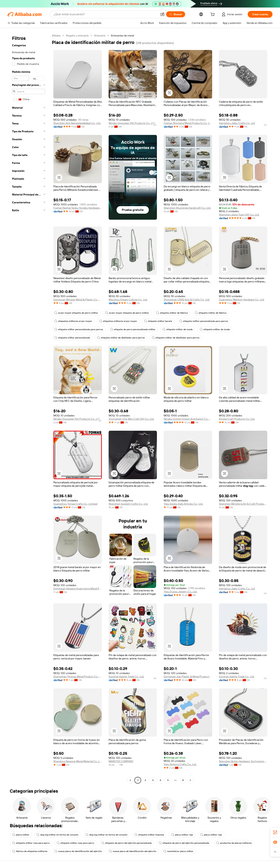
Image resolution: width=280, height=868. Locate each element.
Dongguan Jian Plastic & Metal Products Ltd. (188, 677)
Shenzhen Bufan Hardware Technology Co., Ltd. (243, 761)
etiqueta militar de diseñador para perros (121, 338)
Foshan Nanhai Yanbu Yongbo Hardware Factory (78, 208)
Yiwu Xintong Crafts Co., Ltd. (180, 764)
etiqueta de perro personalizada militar (133, 329)
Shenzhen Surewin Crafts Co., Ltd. (128, 504)
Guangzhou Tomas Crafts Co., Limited (75, 504)
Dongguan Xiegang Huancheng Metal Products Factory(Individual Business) (78, 589)
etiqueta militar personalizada (72, 338)
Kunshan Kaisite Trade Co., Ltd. (126, 677)
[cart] (213, 15)
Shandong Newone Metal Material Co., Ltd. (78, 761)
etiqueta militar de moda (178, 329)
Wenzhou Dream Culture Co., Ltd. (128, 300)
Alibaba (56, 36)
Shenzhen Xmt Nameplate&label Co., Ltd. (77, 123)
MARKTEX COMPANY (121, 761)
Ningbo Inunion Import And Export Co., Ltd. (188, 419)
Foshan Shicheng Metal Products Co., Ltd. (188, 123)
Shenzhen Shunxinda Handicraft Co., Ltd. (187, 208)
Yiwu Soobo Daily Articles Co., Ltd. (183, 504)
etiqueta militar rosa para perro (31, 843)
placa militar (21, 835)
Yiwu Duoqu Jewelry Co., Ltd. (180, 592)
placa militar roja (182, 835)
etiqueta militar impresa (149, 835)
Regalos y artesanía (77, 36)
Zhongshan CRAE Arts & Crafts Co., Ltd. (187, 300)
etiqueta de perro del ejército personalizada (126, 843)
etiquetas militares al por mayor (73, 321)
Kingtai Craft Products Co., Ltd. (237, 419)
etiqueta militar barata (158, 321)
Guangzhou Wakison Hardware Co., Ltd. (242, 300)
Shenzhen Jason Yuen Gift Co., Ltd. (239, 215)
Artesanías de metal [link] (122, 36)
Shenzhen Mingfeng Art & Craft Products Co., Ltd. (243, 504)
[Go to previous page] (130, 780)
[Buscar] (176, 14)
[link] (275, 832)
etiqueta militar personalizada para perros (204, 321)
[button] (162, 14)
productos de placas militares (234, 843)
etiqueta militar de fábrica (172, 313)
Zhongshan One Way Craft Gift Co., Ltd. (131, 419)
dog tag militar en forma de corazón (57, 835)
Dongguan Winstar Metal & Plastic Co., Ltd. (78, 300)
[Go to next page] (190, 780)
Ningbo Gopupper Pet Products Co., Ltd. (132, 123)
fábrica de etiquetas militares (30, 851)
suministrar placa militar (178, 851)
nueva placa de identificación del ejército (78, 851)
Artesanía (100, 36)
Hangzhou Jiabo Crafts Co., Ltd (237, 123)
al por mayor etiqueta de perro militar (76, 313)
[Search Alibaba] (105, 14)
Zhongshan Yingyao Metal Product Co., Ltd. (78, 677)
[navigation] (29, 408)
